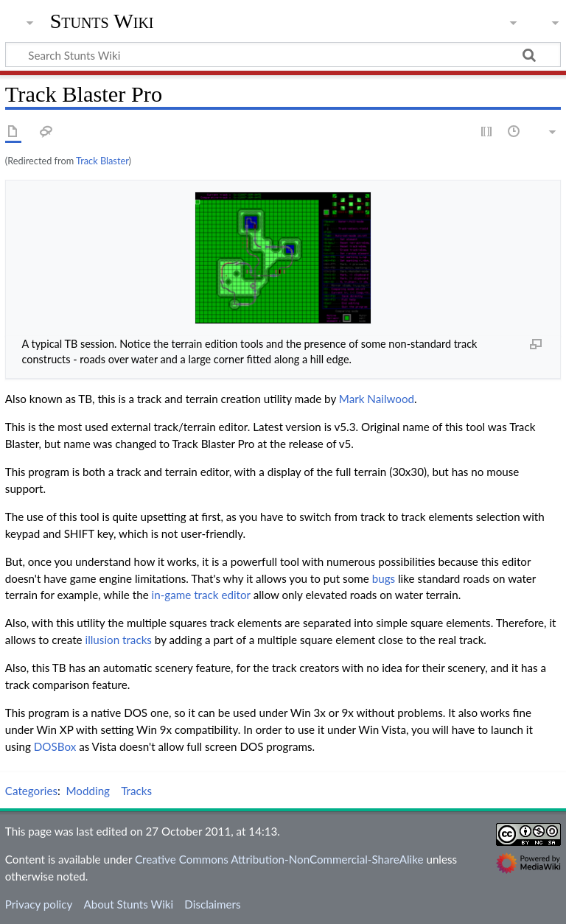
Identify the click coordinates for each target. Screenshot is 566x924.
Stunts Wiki (102, 21)
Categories (31, 791)
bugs (384, 578)
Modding (88, 791)
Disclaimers (212, 904)
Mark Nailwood (377, 399)
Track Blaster (102, 161)
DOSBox (55, 746)
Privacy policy (39, 904)
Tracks (136, 791)
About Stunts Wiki (128, 904)
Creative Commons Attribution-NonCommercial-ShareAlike (279, 859)
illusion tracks (119, 640)
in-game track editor (201, 595)
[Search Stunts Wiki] (283, 55)
